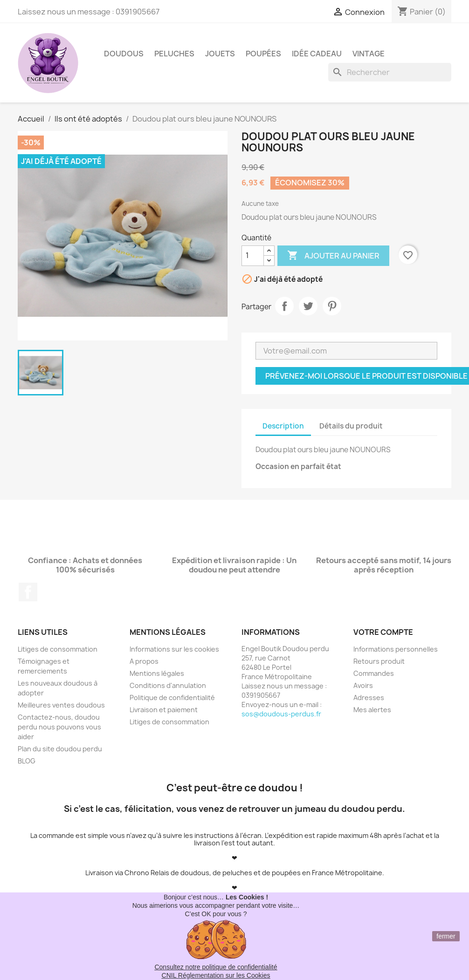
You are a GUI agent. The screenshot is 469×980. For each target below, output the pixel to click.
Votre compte (383, 632)
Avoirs (363, 685)
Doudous (124, 54)
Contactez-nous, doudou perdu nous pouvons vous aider (59, 727)
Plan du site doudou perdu (60, 749)
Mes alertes (372, 710)
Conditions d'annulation (168, 685)
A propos (144, 661)
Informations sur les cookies (174, 649)
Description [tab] (283, 426)
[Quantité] (253, 256)
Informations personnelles (396, 649)
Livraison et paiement (164, 710)
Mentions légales (157, 673)
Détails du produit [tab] (351, 426)
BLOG (27, 761)
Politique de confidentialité (172, 698)
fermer (446, 936)
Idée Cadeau (317, 54)
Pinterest (332, 306)
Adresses (369, 698)
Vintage (369, 54)
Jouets (220, 54)
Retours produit (379, 661)
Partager (284, 306)
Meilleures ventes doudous (61, 705)
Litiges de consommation (58, 649)
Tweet (308, 306)
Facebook (28, 592)
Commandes (374, 673)
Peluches (174, 54)
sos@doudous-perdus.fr (281, 714)
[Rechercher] (390, 72)
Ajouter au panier (333, 256)
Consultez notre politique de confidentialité (216, 967)
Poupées (263, 54)
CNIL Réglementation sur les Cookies (216, 975)
